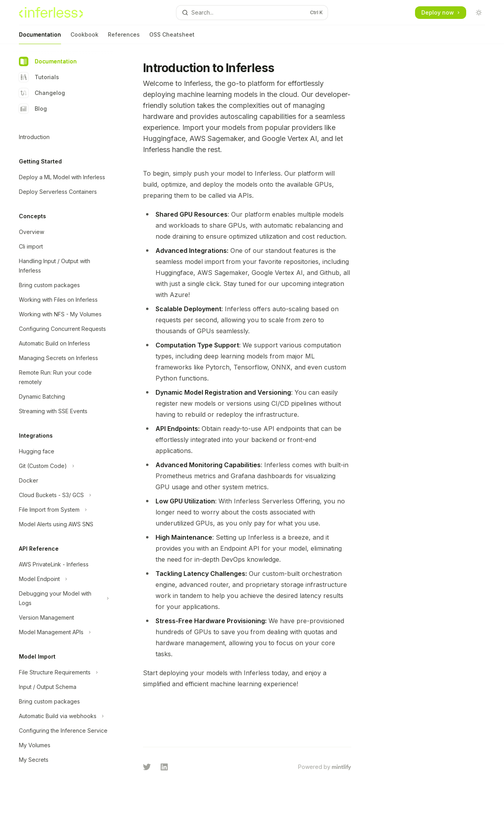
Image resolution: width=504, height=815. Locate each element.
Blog (33, 109)
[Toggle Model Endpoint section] (63, 579)
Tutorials (39, 77)
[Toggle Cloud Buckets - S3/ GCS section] (63, 495)
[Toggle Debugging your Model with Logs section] (63, 598)
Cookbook (84, 38)
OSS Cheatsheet (172, 38)
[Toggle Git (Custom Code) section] (63, 466)
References (124, 38)
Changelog (42, 93)
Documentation (40, 38)
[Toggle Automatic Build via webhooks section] (63, 716)
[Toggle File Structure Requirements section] (63, 672)
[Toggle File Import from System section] (63, 510)
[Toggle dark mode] (479, 13)
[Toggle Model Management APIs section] (63, 632)
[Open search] (252, 13)
